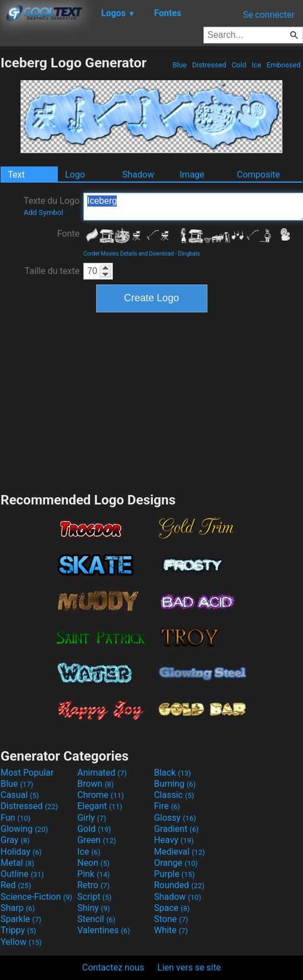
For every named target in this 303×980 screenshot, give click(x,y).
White (171, 930)
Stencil (96, 919)
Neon (93, 863)
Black (173, 773)
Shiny (94, 908)
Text (16, 175)
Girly (92, 818)
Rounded (179, 885)
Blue (180, 65)
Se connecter (269, 15)
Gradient (176, 829)
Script (95, 897)
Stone (171, 919)
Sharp (18, 908)
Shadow (138, 175)
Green (97, 840)
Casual (20, 795)
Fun (16, 818)
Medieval (180, 852)
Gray (15, 840)
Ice (256, 65)
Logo (75, 175)
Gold (94, 829)
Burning (175, 784)
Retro (93, 885)
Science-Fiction (36, 897)
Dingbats (189, 254)
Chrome (101, 795)
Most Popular (27, 773)
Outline (22, 874)
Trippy (18, 930)
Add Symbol (43, 212)
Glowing (24, 829)
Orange (176, 863)
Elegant (100, 806)
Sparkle (21, 919)
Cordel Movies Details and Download (129, 254)
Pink (94, 874)
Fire (167, 806)
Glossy (175, 818)
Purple (174, 874)
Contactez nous (113, 967)
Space (172, 908)
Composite (259, 175)
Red (16, 885)
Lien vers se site (189, 967)
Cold (239, 65)
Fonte (68, 234)
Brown (95, 784)
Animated (102, 773)
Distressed (209, 65)
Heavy (174, 840)
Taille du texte (52, 271)
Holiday (21, 852)
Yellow (21, 942)
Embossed (284, 65)
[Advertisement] (152, 401)
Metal (18, 863)
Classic (174, 795)
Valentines (104, 930)
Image (192, 175)
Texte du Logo (51, 206)
